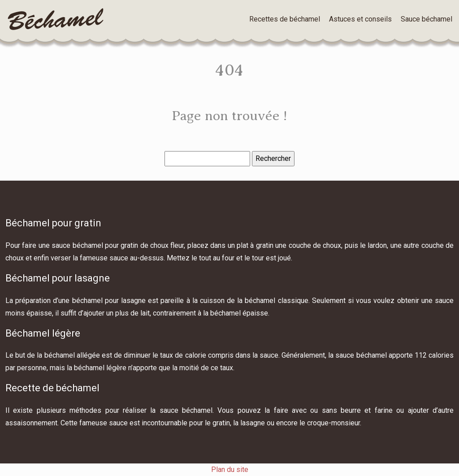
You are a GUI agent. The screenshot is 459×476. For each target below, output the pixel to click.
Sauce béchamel (427, 19)
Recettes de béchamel (285, 19)
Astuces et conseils (360, 19)
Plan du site (230, 470)
